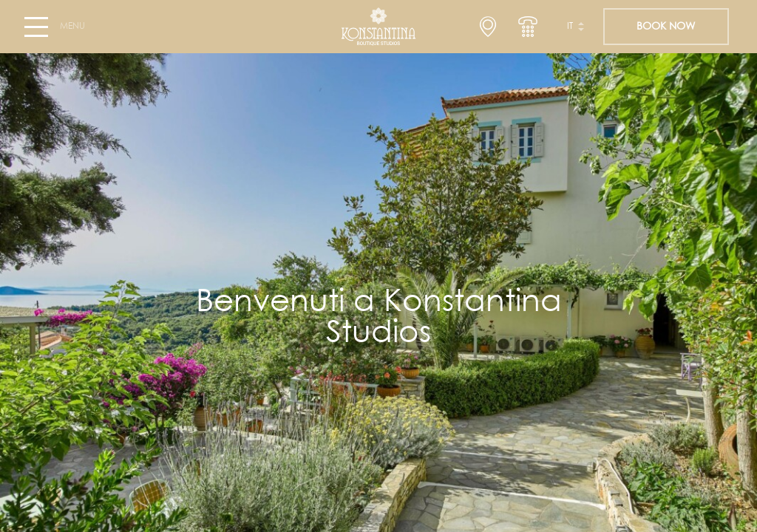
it (570, 27)
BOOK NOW (666, 27)
